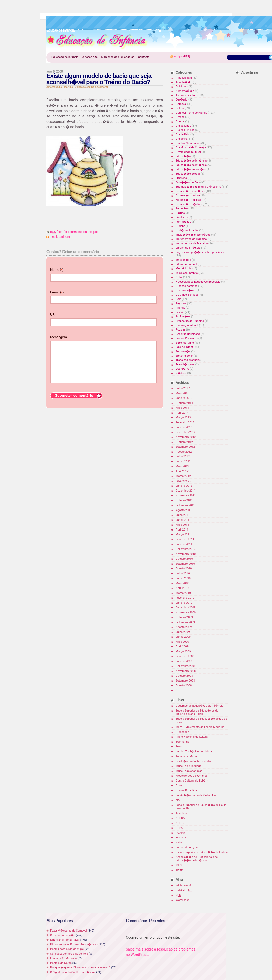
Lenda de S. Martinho (64, 958)
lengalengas (183, 260)
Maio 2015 (182, 393)
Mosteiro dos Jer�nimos (192, 776)
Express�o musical (188, 200)
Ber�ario (182, 100)
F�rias (180, 213)
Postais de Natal (60, 963)
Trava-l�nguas (185, 364)
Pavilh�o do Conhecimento (193, 761)
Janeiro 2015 (184, 398)
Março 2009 (183, 651)
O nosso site (90, 57)
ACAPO (180, 833)
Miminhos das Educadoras (118, 57)
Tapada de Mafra (186, 756)
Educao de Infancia (97, 41)
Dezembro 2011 (186, 491)
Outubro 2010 (184, 559)
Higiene (180, 226)
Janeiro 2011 (184, 544)
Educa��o (183, 156)
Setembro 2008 (185, 681)
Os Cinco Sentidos (187, 295)
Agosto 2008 (184, 686)
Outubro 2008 (184, 676)
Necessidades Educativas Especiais (198, 282)
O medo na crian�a (63, 935)
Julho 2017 (183, 388)
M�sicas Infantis (187, 273)
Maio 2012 (182, 466)
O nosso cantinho (187, 286)
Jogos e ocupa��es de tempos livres (200, 252)
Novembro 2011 (186, 496)
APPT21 (181, 823)
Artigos (178, 57)
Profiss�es (183, 317)
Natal (179, 277)
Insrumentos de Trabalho (191, 239)
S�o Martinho (185, 343)
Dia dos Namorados (188, 143)
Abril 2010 (182, 588)
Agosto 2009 (184, 627)
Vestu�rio (182, 369)
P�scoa (181, 303)
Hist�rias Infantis (187, 230)
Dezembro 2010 (186, 549)
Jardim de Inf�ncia (188, 248)
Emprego (181, 178)
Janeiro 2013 (184, 427)
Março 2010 (183, 593)
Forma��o (183, 222)
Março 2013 (183, 418)
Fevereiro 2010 (185, 598)
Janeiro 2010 (184, 603)
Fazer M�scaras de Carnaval (69, 931)
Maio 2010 (182, 583)
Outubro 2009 (184, 617)
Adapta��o (184, 82)
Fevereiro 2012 (185, 481)
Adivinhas (182, 87)
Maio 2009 (182, 642)
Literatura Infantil (186, 264)
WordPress (182, 900)
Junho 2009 (183, 637)
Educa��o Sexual (188, 174)
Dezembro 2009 (186, 608)
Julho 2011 (183, 515)
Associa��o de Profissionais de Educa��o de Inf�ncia (197, 859)
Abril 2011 (182, 530)
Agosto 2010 (184, 569)
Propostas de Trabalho (190, 321)
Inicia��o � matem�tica (193, 235)
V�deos (181, 373)
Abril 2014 (182, 413)
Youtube (181, 838)
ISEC (179, 865)
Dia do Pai (182, 139)
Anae (179, 786)
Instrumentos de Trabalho (192, 243)
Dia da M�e (183, 126)
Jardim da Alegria (187, 847)
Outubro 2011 (184, 500)
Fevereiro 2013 (185, 422)
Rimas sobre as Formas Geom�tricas (74, 944)
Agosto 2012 (184, 452)
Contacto (144, 57)
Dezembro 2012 (186, 432)
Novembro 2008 (186, 671)
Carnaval (181, 104)
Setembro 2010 (185, 564)
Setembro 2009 (185, 622)
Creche (180, 117)
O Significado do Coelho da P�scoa (73, 972)
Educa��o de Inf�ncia (191, 161)
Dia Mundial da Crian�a (191, 148)
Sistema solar (184, 356)
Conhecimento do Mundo (191, 113)
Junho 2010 (183, 578)
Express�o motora (188, 196)
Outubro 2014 (184, 403)
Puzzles (181, 330)
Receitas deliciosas (188, 334)
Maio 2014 (182, 408)
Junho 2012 (183, 461)
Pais (178, 299)
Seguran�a (183, 351)
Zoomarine (182, 742)
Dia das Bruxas (185, 130)
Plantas (180, 308)
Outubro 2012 (184, 442)
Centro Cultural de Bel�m (192, 781)
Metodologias (184, 269)
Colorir (180, 108)
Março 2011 (183, 534)
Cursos (180, 121)
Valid (184, 890)
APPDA (180, 818)
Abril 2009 (182, 647)
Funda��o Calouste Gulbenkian (196, 795)
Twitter (180, 870)
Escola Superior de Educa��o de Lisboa (202, 852)
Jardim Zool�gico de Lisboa (194, 751)
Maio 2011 (182, 525)
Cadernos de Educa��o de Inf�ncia (200, 706)
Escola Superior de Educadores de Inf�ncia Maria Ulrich (197, 712)
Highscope (182, 732)
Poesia (180, 312)
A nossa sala (184, 78)
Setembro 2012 (185, 447)
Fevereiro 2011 (185, 539)
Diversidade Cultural (188, 152)
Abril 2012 (182, 471)
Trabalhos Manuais (188, 360)
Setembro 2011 (185, 505)
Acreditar (181, 813)
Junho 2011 (183, 520)
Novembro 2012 (186, 437)
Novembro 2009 (186, 612)
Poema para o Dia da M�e (67, 949)
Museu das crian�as (189, 771)
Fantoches (182, 209)
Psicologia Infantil (187, 325)
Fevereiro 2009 (185, 656)
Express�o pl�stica (189, 204)
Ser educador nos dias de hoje (69, 954)
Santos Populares (187, 338)
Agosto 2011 (184, 510)
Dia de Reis (183, 134)
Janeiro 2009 (184, 661)
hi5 (178, 800)
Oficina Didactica (186, 790)
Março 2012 (183, 476)
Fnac (179, 747)
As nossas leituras (187, 95)
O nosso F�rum (186, 290)
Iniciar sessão (184, 886)
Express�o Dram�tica (190, 191)
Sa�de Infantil (100, 87)
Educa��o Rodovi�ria (191, 169)
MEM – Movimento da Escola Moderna (200, 727)
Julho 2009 (183, 632)
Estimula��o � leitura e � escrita (198, 187)
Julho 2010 (183, 573)
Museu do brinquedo (189, 766)
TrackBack (60, 237)
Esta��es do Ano (188, 182)
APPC (179, 828)
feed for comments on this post (75, 232)
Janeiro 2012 (184, 486)
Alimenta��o (185, 91)
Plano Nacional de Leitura (192, 737)
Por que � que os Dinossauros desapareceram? (80, 968)
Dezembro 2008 (186, 666)
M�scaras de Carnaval (65, 940)
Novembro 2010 (186, 554)
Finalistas (182, 217)
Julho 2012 (183, 457)
